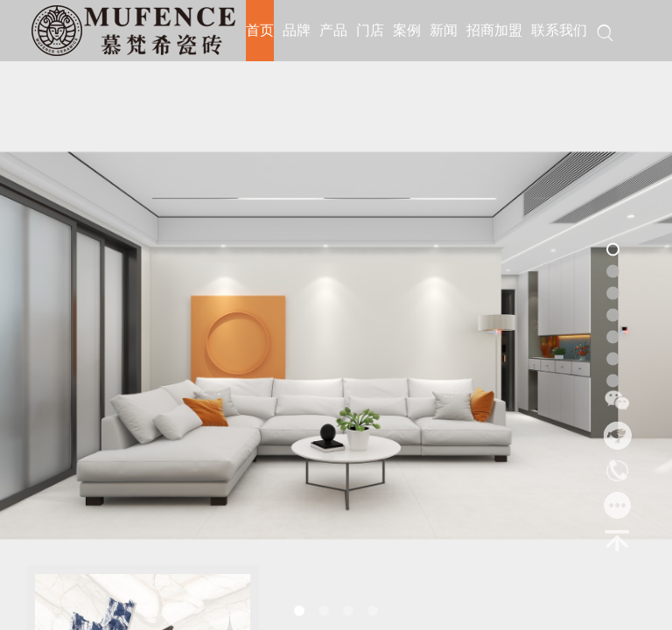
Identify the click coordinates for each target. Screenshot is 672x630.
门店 (370, 30)
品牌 (297, 30)
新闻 (444, 30)
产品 (333, 30)
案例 (407, 30)
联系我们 (559, 30)
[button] (299, 611)
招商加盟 (494, 30)
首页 (260, 30)
